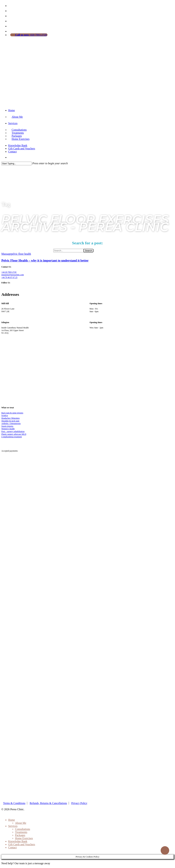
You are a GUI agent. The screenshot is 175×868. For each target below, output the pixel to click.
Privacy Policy (79, 803)
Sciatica (5, 415)
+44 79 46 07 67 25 (9, 277)
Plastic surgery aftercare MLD (14, 434)
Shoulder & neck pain (10, 421)
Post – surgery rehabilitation (13, 431)
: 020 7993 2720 (31, 35)
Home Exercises (21, 139)
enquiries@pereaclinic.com (13, 275)
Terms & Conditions (14, 803)
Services (13, 123)
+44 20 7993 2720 (9, 272)
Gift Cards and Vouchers (22, 149)
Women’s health (8, 429)
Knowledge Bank (18, 145)
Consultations (23, 829)
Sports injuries (7, 426)
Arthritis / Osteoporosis (11, 423)
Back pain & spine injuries (12, 413)
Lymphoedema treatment (12, 437)
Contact (12, 152)
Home (12, 110)
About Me (17, 117)
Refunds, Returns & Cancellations (48, 803)
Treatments (21, 832)
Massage (6, 254)
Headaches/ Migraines (11, 418)
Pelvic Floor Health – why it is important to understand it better (45, 260)
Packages (20, 835)
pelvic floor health (21, 254)
